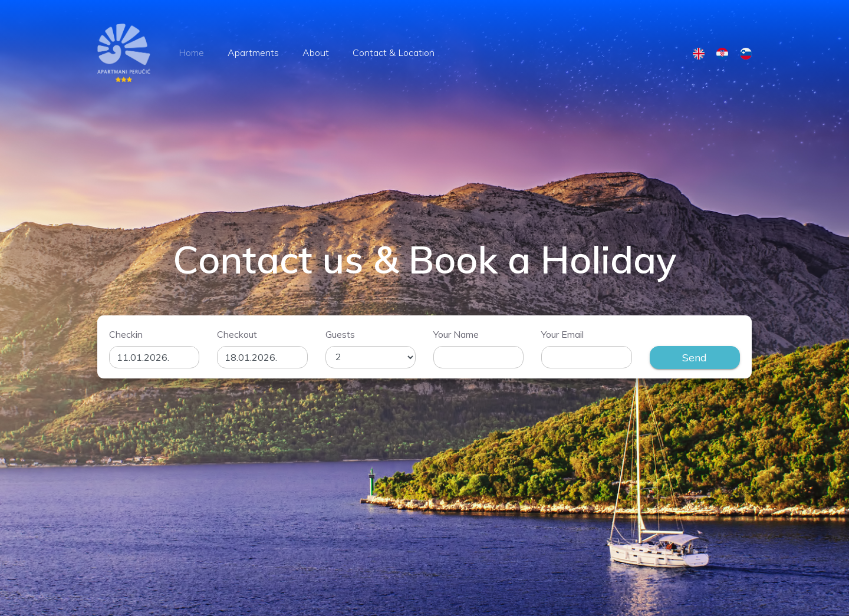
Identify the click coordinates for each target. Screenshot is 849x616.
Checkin (126, 334)
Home (191, 52)
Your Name (456, 334)
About (316, 52)
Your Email (562, 334)
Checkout (237, 334)
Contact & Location (394, 52)
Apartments (253, 52)
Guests (340, 334)
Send (695, 358)
